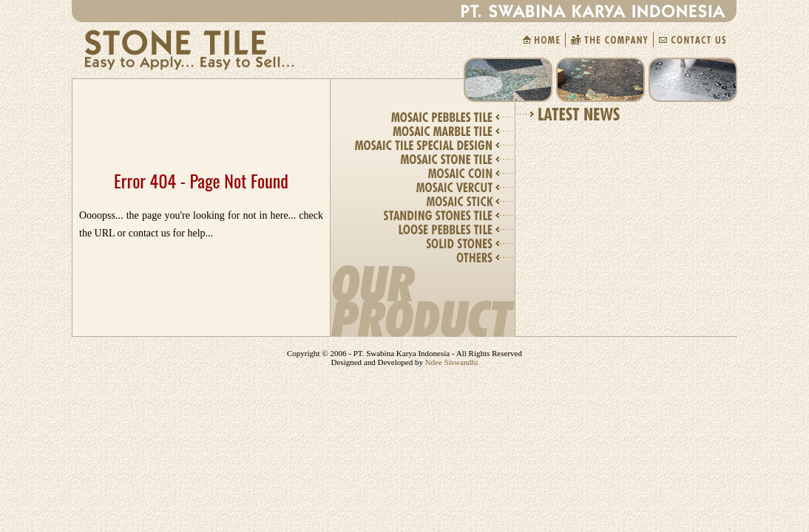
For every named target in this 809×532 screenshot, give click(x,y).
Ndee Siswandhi (451, 362)
